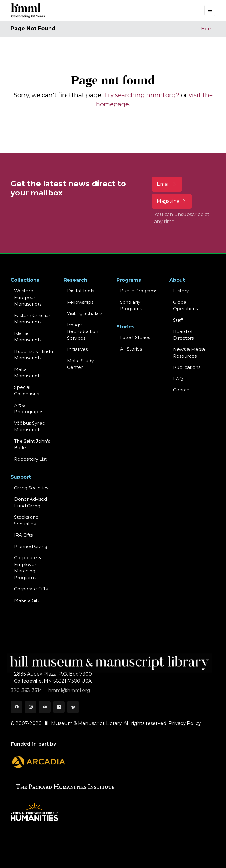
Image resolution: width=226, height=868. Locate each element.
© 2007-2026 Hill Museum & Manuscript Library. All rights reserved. (89, 723)
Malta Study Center (80, 364)
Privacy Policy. (185, 723)
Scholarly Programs (131, 306)
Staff (178, 320)
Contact (182, 390)
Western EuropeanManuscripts (28, 297)
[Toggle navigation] (210, 10)
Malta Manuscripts (28, 373)
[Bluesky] (73, 707)
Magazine (172, 201)
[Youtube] (45, 707)
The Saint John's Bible (32, 444)
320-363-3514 (27, 690)
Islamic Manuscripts (28, 337)
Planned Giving (31, 546)
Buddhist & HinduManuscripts (34, 355)
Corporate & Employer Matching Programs (28, 568)
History (181, 291)
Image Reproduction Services (83, 331)
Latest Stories (135, 337)
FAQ (178, 379)
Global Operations (185, 306)
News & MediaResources (189, 353)
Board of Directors (183, 335)
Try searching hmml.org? (142, 95)
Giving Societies (31, 488)
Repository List (30, 459)
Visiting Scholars (85, 313)
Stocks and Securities (26, 520)
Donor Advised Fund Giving (31, 502)
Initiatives (77, 349)
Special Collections (26, 391)
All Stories (131, 349)
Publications (187, 367)
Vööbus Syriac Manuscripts (30, 426)
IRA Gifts (23, 535)
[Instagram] (31, 707)
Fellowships (80, 302)
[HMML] (28, 10)
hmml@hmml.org (69, 690)
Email (167, 184)
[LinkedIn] (59, 707)
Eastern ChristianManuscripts (33, 319)
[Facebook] (16, 707)
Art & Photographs (29, 409)
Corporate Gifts (31, 589)
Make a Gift (27, 600)
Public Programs (139, 291)
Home (208, 29)
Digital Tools (80, 291)
